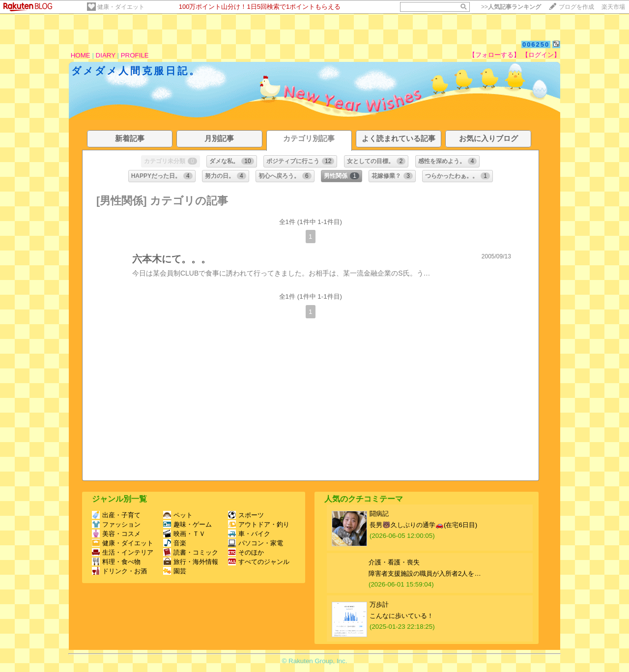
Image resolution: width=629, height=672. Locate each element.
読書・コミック (191, 552)
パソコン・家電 (256, 543)
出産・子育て (116, 515)
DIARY (106, 55)
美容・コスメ (116, 534)
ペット (178, 515)
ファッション (116, 524)
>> (511, 7)
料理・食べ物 (116, 562)
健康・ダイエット (121, 7)
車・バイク (249, 534)
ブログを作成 (576, 7)
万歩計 (379, 604)
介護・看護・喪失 (394, 562)
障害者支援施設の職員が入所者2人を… (425, 574)
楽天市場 (613, 7)
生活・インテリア (123, 552)
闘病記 (379, 514)
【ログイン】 (541, 55)
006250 (536, 44)
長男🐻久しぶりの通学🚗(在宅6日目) (423, 525)
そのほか (246, 552)
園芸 (175, 571)
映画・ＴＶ (184, 534)
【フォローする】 (494, 55)
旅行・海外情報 (191, 562)
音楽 (175, 543)
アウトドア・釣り (259, 524)
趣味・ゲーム (187, 524)
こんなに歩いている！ (401, 616)
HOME (81, 55)
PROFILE (135, 55)
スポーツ (246, 515)
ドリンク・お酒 (119, 571)
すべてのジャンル (259, 562)
